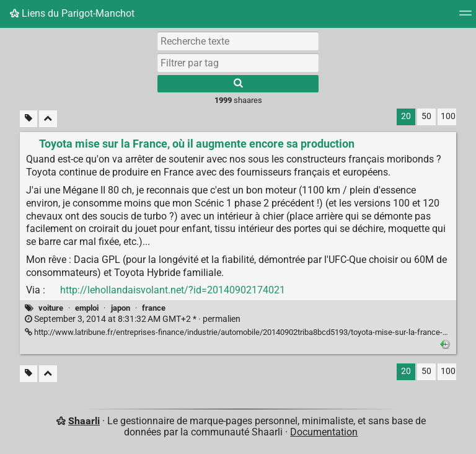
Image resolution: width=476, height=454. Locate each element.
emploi (87, 308)
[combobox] (238, 63)
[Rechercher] (238, 84)
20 (406, 116)
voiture (51, 308)
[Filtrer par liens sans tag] (29, 119)
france (154, 308)
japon (121, 308)
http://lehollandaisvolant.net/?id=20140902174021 (173, 290)
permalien (133, 319)
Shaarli (84, 421)
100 (448, 116)
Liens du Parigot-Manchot (72, 13)
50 (426, 116)
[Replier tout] (48, 119)
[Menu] (465, 17)
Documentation (324, 432)
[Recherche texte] (238, 41)
